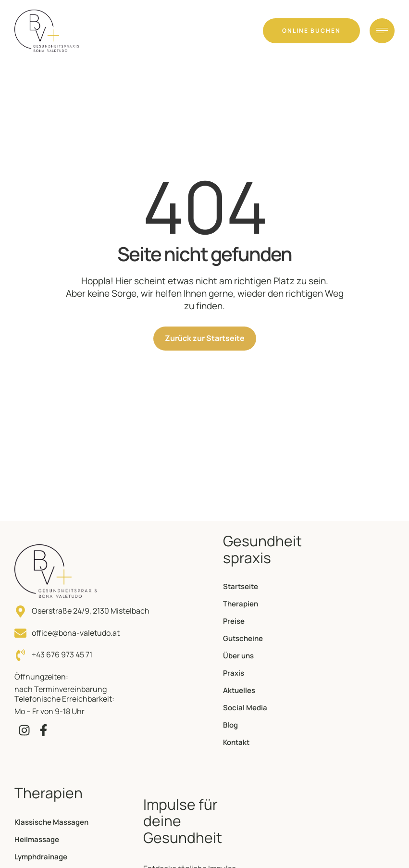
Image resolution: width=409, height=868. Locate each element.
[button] (311, 31)
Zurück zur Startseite (205, 338)
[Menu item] (265, 587)
